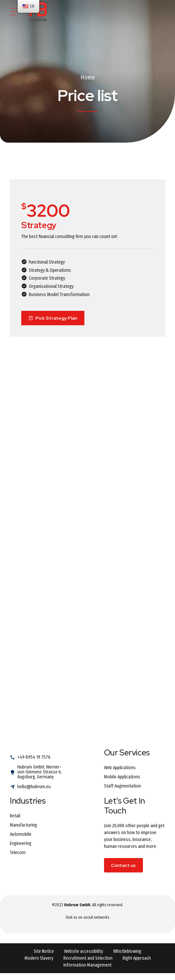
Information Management (87, 965)
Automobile (21, 834)
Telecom (18, 853)
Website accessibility (84, 951)
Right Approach (137, 958)
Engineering (21, 843)
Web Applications (120, 768)
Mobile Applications (122, 777)
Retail (15, 816)
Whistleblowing (127, 951)
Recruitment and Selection (88, 958)
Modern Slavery (39, 958)
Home (88, 77)
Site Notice (44, 951)
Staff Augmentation (122, 786)
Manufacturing (23, 825)
